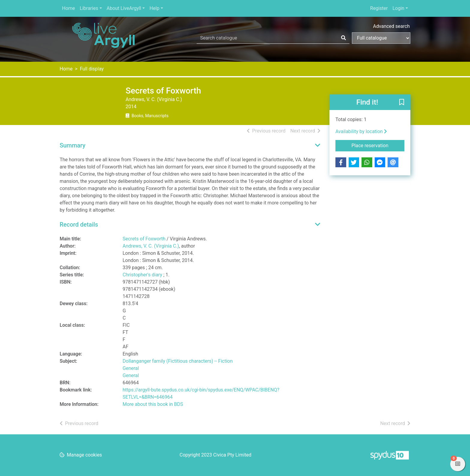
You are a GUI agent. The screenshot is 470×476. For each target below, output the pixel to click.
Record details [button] (79, 225)
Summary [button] (73, 145)
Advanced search (391, 26)
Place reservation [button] (378, 145)
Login (398, 8)
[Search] (344, 38)
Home (68, 8)
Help (155, 8)
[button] (402, 103)
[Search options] (381, 38)
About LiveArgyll (124, 8)
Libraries (89, 8)
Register (379, 8)
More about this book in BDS (153, 404)
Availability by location (361, 131)
